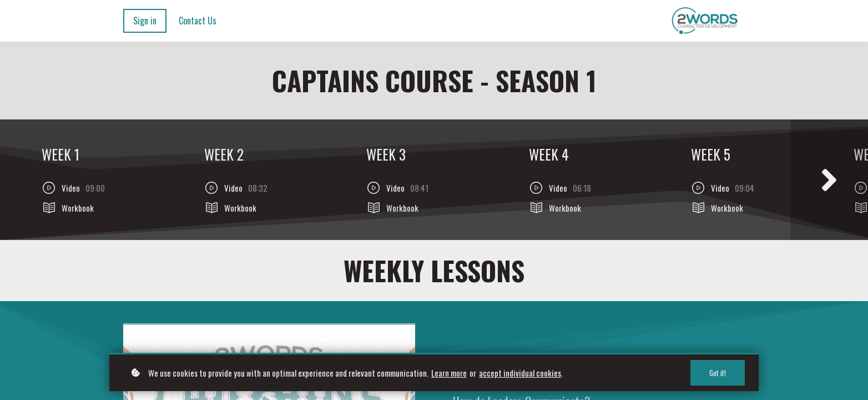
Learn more (449, 373)
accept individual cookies (520, 373)
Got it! (718, 373)
